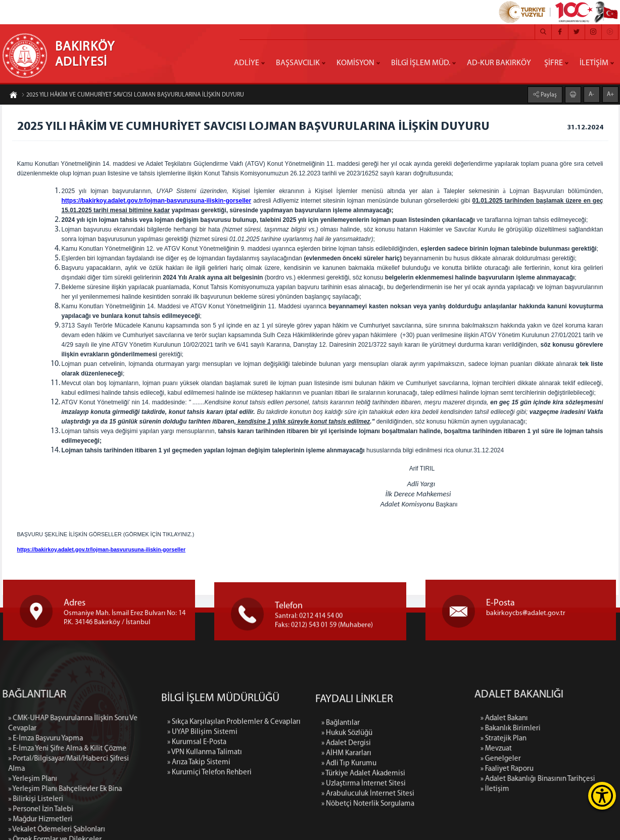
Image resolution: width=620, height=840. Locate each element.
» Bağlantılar (341, 794)
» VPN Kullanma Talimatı (205, 808)
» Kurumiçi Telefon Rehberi (209, 828)
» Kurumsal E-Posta (197, 798)
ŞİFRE (554, 63)
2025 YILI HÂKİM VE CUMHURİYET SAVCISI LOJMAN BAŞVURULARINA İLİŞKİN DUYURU (133, 96)
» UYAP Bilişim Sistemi (202, 788)
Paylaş (548, 95)
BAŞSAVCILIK (298, 63)
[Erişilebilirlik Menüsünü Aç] (602, 796)
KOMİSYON (355, 63)
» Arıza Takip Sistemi (199, 818)
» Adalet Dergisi (346, 814)
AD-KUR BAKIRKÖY (499, 63)
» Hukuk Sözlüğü (347, 804)
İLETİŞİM (594, 63)
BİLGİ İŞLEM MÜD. (421, 63)
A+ (610, 94)
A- (591, 94)
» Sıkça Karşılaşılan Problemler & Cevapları (234, 778)
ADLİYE (247, 63)
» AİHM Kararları (346, 825)
